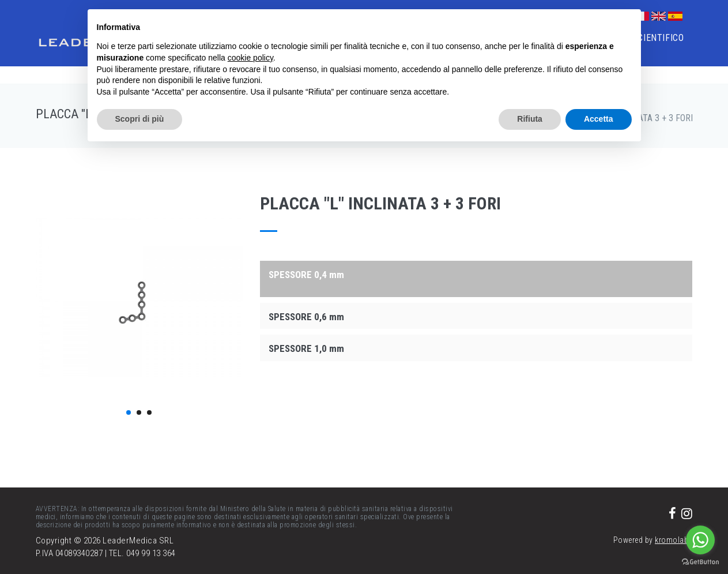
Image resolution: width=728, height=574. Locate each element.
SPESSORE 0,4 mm (306, 275)
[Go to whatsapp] (700, 540)
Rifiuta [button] (530, 119)
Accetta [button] (599, 119)
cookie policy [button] (250, 58)
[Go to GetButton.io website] (700, 562)
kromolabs (674, 540)
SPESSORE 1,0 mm (306, 348)
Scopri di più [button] (140, 119)
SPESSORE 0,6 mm (306, 317)
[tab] (476, 274)
